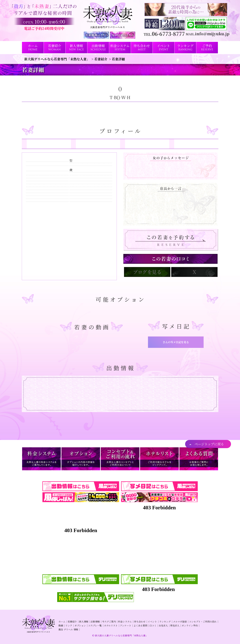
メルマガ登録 (180, 622)
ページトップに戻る (209, 444)
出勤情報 (95, 622)
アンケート (126, 625)
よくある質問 (140, 625)
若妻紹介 (72, 622)
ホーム (62, 622)
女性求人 (163, 625)
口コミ (153, 625)
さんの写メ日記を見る (176, 342)
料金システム (125, 622)
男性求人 (175, 625)
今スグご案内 (109, 622)
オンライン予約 (190, 625)
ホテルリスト (111, 625)
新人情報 (84, 622)
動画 (61, 625)
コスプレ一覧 (95, 625)
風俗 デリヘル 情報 (68, 629)
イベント (152, 622)
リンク (69, 625)
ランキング (165, 622)
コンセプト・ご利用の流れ (203, 622)
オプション (80, 625)
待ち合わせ (140, 622)
